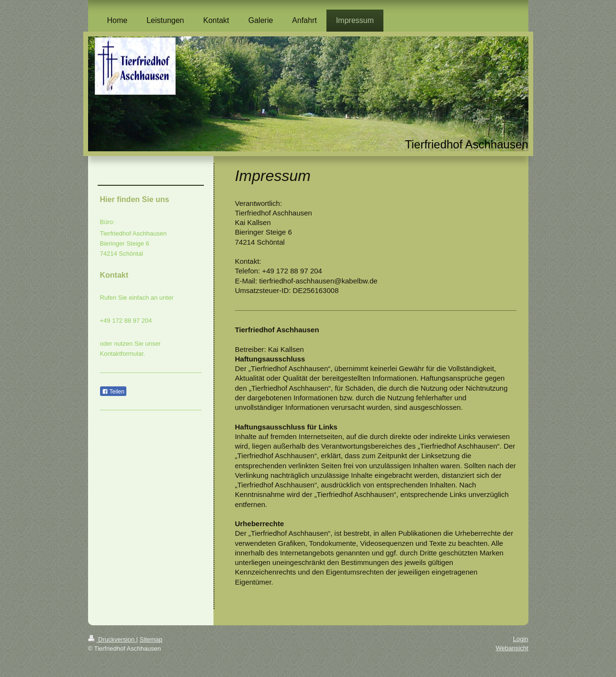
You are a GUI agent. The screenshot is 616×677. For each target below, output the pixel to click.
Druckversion (112, 639)
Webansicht (512, 648)
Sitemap (151, 639)
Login (521, 639)
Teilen (113, 392)
